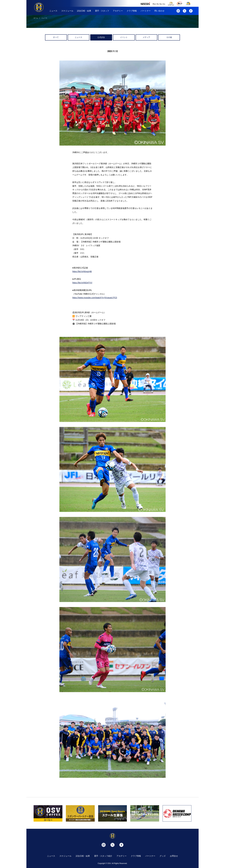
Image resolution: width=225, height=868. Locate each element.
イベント (124, 37)
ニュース (53, 11)
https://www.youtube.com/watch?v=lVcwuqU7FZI (95, 298)
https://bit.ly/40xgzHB (82, 271)
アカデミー (118, 11)
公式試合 (101, 37)
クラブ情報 (132, 11)
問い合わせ (159, 11)
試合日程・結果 (84, 11)
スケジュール (67, 11)
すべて (56, 37)
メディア (146, 37)
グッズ (163, 856)
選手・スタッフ (102, 11)
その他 (169, 37)
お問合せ (174, 856)
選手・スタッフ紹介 (103, 856)
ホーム (36, 18)
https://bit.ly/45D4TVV (82, 283)
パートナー (146, 11)
